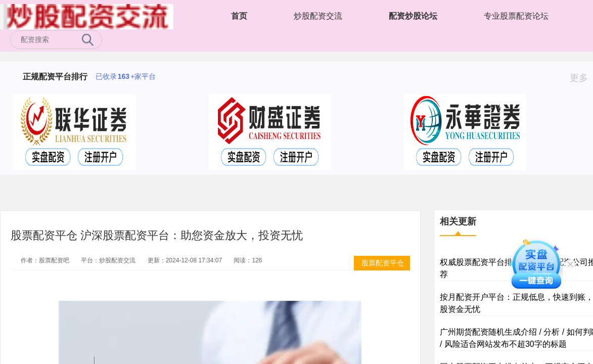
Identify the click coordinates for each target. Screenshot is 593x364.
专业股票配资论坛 (516, 16)
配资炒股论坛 (413, 16)
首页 (239, 16)
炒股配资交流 (318, 16)
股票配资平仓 (383, 263)
